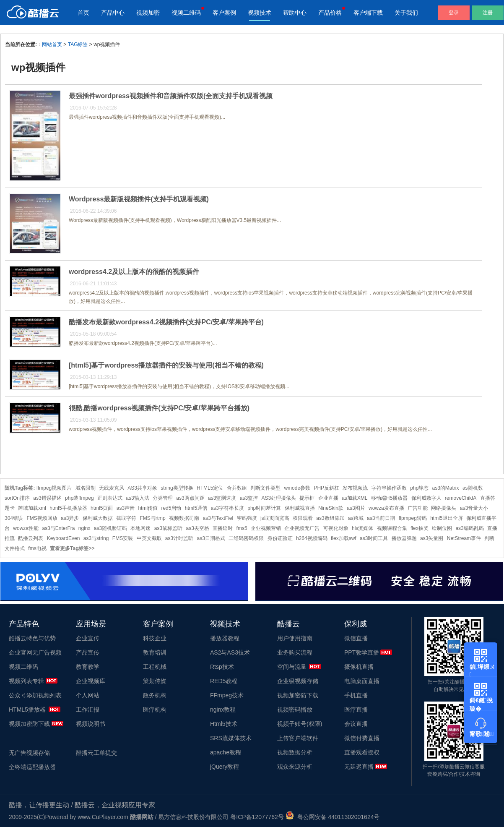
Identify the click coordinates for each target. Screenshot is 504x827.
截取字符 (126, 518)
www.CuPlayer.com (103, 817)
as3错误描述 (47, 498)
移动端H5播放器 (389, 498)
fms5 (242, 528)
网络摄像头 (444, 508)
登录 (454, 13)
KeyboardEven (64, 538)
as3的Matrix (446, 488)
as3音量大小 (474, 508)
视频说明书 (91, 724)
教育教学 (88, 667)
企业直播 (328, 498)
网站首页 (52, 44)
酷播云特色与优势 (32, 638)
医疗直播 (356, 710)
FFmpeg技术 (227, 695)
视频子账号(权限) (300, 724)
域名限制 (86, 488)
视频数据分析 (295, 752)
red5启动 (171, 508)
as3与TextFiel (218, 518)
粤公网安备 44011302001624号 (333, 817)
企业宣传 (88, 638)
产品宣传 (88, 652)
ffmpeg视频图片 (54, 488)
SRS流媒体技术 (231, 738)
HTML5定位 (210, 488)
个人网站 (88, 695)
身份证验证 (280, 538)
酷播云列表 (31, 538)
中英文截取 (149, 538)
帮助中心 (295, 13)
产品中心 (113, 13)
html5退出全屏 (446, 518)
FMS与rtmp (152, 518)
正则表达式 (110, 498)
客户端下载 (368, 13)
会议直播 (356, 724)
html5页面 (102, 508)
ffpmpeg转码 (413, 518)
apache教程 (226, 752)
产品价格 (330, 13)
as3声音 (126, 508)
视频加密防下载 (29, 724)
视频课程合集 (392, 528)
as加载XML (355, 498)
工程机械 (155, 667)
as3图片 (356, 508)
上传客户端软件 (298, 738)
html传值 (148, 508)
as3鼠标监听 (168, 528)
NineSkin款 (331, 508)
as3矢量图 (432, 538)
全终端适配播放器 (32, 767)
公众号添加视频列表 (35, 695)
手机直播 (356, 695)
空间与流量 (292, 667)
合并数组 (237, 488)
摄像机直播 (359, 667)
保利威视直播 (300, 508)
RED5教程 (224, 681)
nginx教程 (223, 710)
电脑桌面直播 (362, 681)
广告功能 (418, 508)
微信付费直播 (362, 738)
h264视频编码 (312, 538)
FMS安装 (123, 538)
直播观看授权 (362, 752)
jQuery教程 (225, 767)
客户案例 (224, 13)
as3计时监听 (179, 538)
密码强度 (247, 518)
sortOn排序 (17, 498)
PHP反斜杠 (326, 488)
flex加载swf (344, 538)
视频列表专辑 (26, 681)
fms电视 (37, 548)
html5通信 (196, 508)
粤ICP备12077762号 (257, 817)
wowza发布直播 (386, 508)
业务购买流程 (295, 652)
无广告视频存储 (29, 753)
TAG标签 (78, 44)
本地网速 (140, 528)
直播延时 (223, 528)
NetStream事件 (464, 538)
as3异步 (70, 518)
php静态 (419, 488)
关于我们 (406, 13)
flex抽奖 (420, 528)
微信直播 (356, 638)
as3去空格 (198, 528)
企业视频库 (91, 681)
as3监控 (249, 498)
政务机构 (155, 695)
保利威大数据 (98, 518)
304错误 (14, 518)
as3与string (96, 538)
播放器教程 (225, 638)
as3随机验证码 (110, 528)
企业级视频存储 (298, 681)
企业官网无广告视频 (35, 652)
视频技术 (260, 13)
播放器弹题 (404, 538)
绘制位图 (442, 528)
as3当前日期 (381, 518)
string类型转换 (177, 488)
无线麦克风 (112, 488)
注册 (488, 13)
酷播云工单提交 (96, 753)
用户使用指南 (295, 638)
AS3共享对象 (142, 488)
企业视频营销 (266, 528)
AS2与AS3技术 (230, 652)
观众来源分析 (295, 767)
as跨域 (356, 518)
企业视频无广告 (302, 528)
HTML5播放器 (27, 710)
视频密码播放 (295, 710)
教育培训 (155, 652)
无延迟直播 (359, 767)
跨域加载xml (32, 508)
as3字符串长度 (227, 508)
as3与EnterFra (58, 528)
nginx (84, 528)
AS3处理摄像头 (279, 498)
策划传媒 (155, 681)
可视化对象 (336, 528)
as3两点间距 (190, 498)
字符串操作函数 (389, 488)
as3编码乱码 (469, 528)
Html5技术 (224, 724)
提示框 (307, 498)
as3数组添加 (330, 518)
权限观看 (303, 518)
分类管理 (163, 498)
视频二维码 (186, 13)
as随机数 (473, 488)
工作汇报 (88, 710)
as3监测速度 (222, 498)
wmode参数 (297, 488)
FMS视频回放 (42, 518)
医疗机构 (155, 710)
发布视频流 (355, 488)
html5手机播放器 (68, 508)
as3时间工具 (374, 538)
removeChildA (461, 498)
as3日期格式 (211, 538)
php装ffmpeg (79, 498)
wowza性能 (26, 528)
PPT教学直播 (362, 652)
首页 (83, 13)
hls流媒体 (362, 528)
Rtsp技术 (222, 667)
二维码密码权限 (246, 538)
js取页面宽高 (275, 518)
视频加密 (148, 13)
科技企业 (155, 638)
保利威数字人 (426, 498)
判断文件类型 (265, 488)
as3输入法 (137, 498)
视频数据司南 (184, 518)
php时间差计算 (264, 508)
